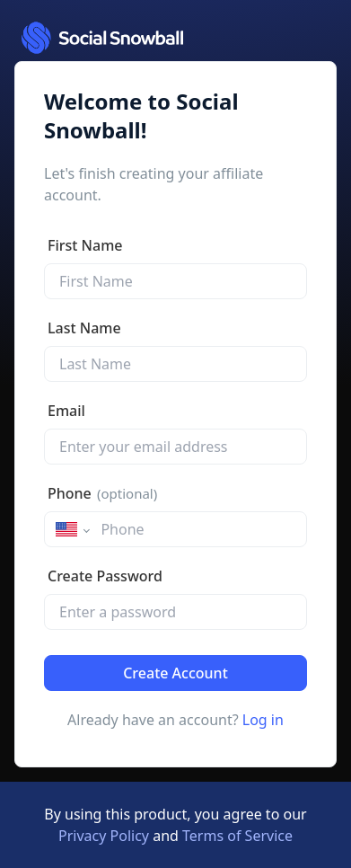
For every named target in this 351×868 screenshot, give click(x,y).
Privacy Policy (104, 836)
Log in (263, 720)
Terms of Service (237, 836)
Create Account (175, 673)
